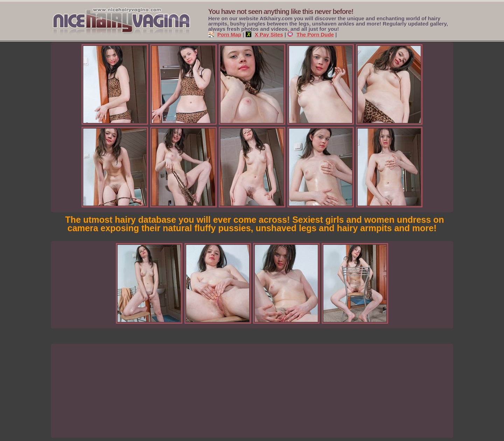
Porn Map (225, 35)
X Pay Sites (264, 35)
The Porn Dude (311, 35)
